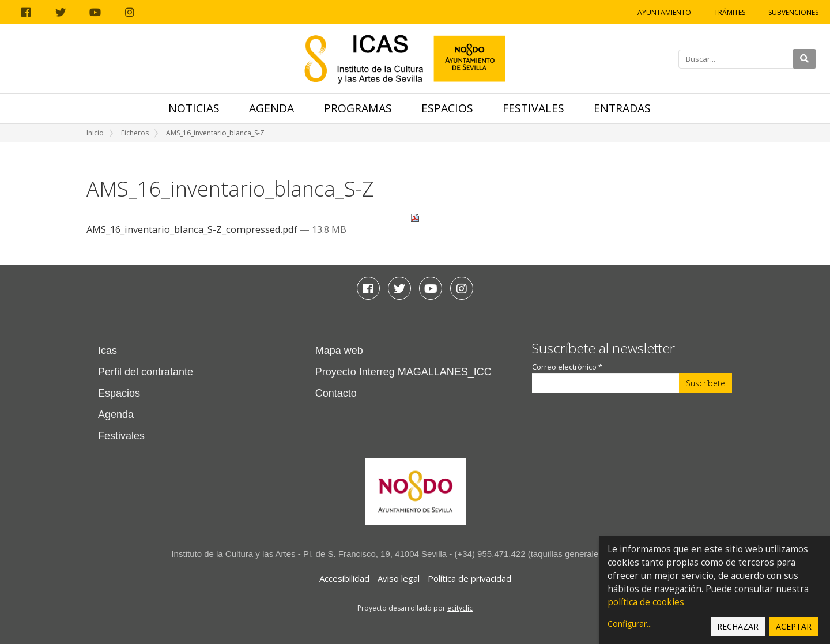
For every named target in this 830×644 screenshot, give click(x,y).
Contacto (336, 393)
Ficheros (135, 133)
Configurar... (630, 624)
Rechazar (738, 626)
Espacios (447, 108)
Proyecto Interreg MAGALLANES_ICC (403, 372)
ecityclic (460, 608)
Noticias (194, 108)
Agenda (271, 108)
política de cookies (646, 602)
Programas (358, 108)
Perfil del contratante (146, 372)
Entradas (622, 108)
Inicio (95, 133)
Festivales (533, 108)
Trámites (730, 12)
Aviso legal (399, 578)
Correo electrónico (567, 367)
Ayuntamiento (664, 12)
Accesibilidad (344, 578)
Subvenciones (793, 12)
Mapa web (339, 351)
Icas (107, 351)
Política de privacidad (469, 578)
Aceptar (794, 626)
